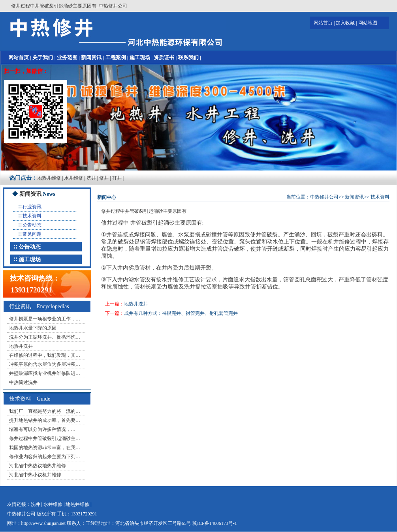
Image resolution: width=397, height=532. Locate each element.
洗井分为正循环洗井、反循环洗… (45, 337)
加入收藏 (345, 23)
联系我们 (188, 57)
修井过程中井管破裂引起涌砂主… (45, 438)
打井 (117, 178)
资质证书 (164, 57)
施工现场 (140, 57)
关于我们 (43, 57)
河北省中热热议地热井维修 (38, 466)
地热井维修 (49, 178)
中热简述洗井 (23, 382)
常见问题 (32, 234)
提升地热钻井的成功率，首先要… (45, 420)
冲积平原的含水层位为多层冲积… (45, 364)
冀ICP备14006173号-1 (215, 523)
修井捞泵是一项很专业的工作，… (45, 319)
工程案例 (116, 57)
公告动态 (32, 225)
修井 (104, 178)
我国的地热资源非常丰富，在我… (45, 448)
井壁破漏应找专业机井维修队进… (45, 373)
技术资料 (32, 216)
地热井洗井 (21, 346)
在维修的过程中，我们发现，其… (45, 355)
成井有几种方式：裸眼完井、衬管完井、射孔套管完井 (181, 313)
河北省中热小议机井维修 (35, 475)
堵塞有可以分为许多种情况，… (42, 429)
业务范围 (67, 57)
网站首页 (323, 23)
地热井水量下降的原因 (33, 328)
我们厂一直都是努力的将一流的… (45, 411)
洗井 (91, 178)
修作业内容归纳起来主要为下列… (45, 457)
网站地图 (368, 23)
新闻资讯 (91, 57)
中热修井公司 (324, 197)
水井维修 (73, 178)
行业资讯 (32, 207)
